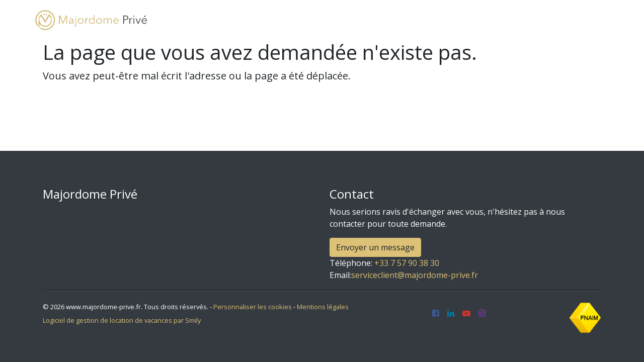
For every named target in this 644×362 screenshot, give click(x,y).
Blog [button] (486, 20)
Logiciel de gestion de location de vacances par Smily (122, 320)
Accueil (194, 20)
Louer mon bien (306, 20)
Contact (532, 20)
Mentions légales (323, 307)
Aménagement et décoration (407, 20)
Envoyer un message (375, 247)
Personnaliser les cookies (253, 307)
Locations (242, 20)
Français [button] (579, 20)
